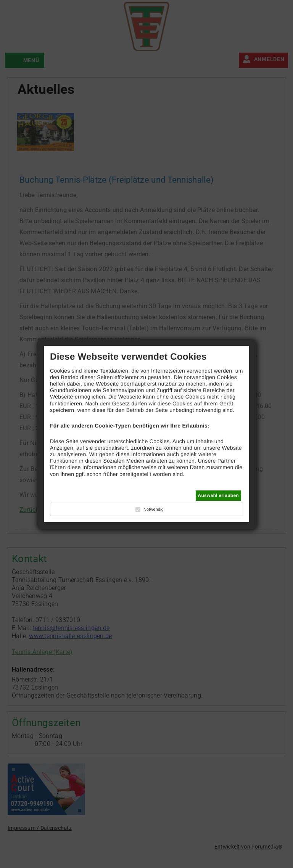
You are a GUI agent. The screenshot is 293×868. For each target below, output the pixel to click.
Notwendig (154, 510)
